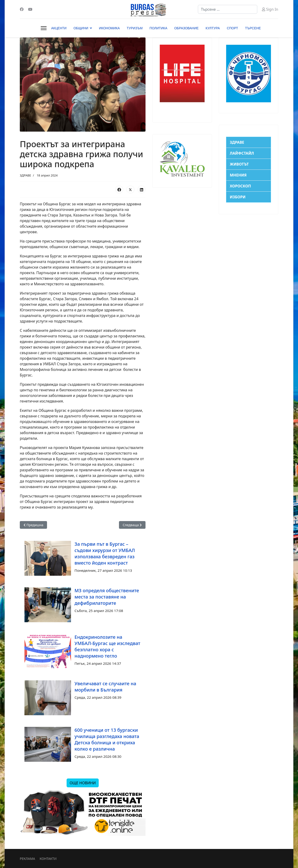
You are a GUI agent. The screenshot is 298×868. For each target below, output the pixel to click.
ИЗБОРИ (238, 197)
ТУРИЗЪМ (135, 28)
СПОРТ (232, 28)
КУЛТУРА (213, 28)
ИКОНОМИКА (109, 28)
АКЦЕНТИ (59, 28)
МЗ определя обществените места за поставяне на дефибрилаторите (107, 597)
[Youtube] (30, 9)
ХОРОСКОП (240, 186)
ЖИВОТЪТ (239, 164)
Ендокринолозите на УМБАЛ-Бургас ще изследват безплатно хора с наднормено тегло (107, 646)
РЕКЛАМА (27, 859)
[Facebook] (22, 9)
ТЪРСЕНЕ (253, 28)
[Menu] (44, 28)
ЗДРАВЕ (25, 175)
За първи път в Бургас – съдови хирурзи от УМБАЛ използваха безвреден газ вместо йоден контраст (105, 553)
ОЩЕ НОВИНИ (83, 783)
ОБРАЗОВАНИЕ (186, 28)
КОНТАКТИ (48, 859)
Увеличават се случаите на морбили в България (105, 687)
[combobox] (228, 9)
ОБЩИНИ (81, 28)
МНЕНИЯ (238, 175)
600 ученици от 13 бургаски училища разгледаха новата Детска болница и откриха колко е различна (107, 739)
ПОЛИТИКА (158, 28)
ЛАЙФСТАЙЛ (242, 153)
